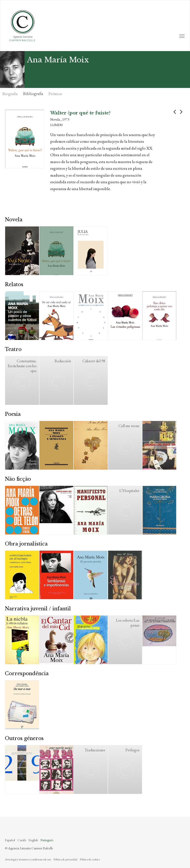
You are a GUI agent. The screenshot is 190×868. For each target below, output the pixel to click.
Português (47, 840)
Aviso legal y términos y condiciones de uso (28, 859)
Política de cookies (90, 859)
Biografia (10, 94)
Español (10, 840)
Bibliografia (33, 94)
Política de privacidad (65, 859)
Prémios (55, 94)
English (33, 840)
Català (22, 840)
